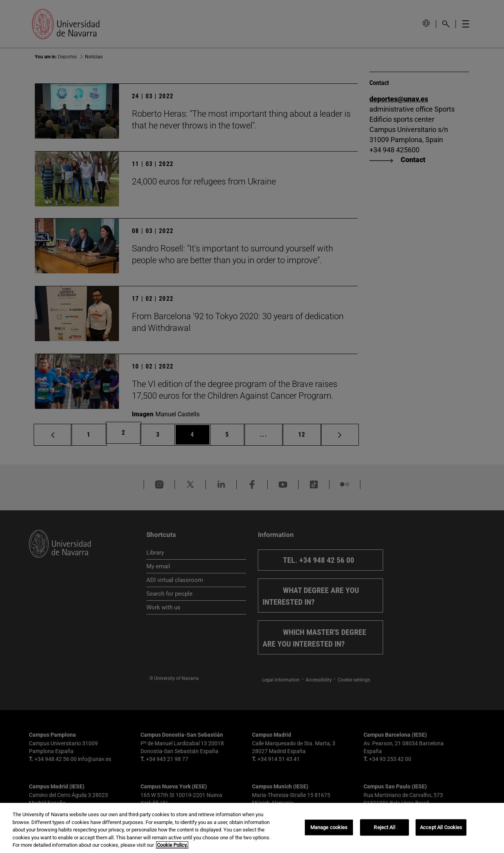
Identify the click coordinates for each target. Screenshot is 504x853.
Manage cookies (329, 827)
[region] (252, 828)
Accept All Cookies (441, 827)
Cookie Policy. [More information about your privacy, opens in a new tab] (172, 845)
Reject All (384, 827)
